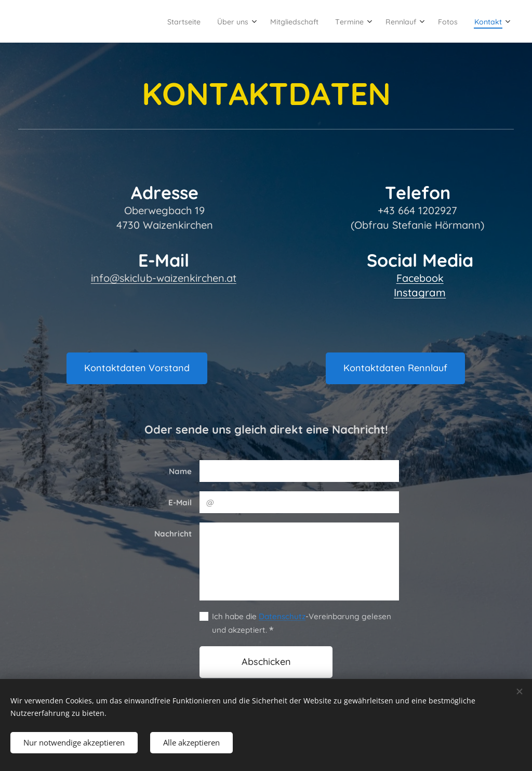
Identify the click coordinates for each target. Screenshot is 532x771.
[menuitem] (140, 21)
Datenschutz (282, 616)
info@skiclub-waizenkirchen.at (164, 278)
